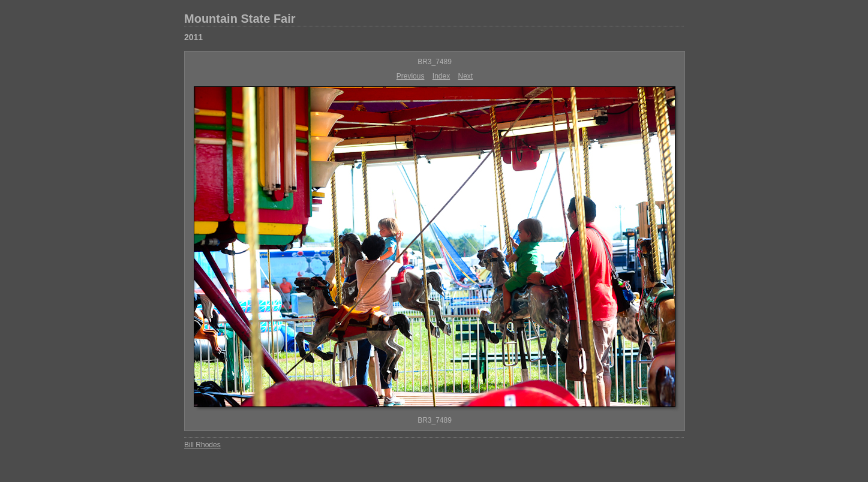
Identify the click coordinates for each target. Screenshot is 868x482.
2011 (193, 37)
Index (441, 76)
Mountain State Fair (240, 19)
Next (466, 76)
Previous (411, 76)
